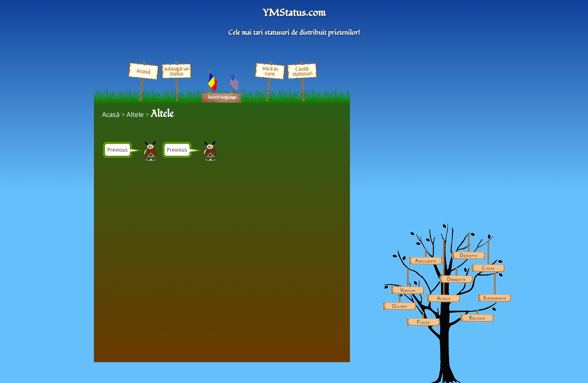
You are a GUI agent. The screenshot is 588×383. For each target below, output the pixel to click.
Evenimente (495, 298)
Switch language (222, 97)
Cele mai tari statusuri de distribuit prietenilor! (294, 33)
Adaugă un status (176, 71)
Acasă (143, 71)
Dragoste (456, 279)
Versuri (408, 290)
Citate (488, 268)
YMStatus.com (294, 13)
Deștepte (469, 255)
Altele (444, 298)
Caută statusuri (302, 71)
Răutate (477, 318)
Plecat (423, 322)
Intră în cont (270, 71)
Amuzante (426, 261)
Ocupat (400, 306)
